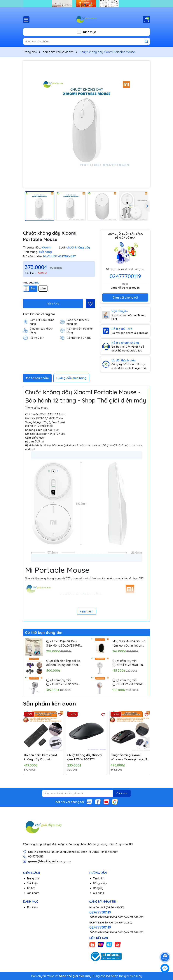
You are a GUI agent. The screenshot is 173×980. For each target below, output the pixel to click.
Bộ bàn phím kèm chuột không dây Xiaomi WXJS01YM (41, 757)
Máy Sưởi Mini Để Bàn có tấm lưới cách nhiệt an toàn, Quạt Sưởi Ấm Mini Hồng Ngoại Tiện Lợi (129, 643)
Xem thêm (86, 611)
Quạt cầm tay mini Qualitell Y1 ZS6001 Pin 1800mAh (128, 663)
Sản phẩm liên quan (49, 703)
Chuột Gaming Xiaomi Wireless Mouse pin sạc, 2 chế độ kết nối (129, 757)
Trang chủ (33, 878)
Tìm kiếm (99, 878)
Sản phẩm (33, 893)
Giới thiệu (32, 883)
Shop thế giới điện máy (127, 976)
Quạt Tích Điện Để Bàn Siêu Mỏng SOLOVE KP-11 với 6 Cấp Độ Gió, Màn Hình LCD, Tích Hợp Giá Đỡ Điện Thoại (64, 643)
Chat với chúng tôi (125, 297)
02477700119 (125, 276)
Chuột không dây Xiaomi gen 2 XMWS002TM (85, 757)
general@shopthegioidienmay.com (50, 861)
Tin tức (31, 888)
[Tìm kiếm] (146, 41)
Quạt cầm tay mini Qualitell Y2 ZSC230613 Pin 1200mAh (128, 682)
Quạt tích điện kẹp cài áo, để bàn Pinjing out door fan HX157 (64, 663)
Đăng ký (98, 888)
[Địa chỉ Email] (86, 793)
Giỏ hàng (99, 893)
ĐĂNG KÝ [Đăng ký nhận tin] (122, 793)
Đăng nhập (100, 883)
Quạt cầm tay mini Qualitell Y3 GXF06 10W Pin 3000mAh (62, 682)
